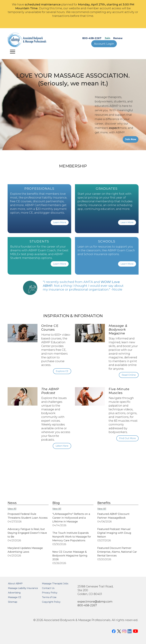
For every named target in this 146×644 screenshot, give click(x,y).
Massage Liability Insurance (23, 588)
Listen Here (62, 446)
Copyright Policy (51, 602)
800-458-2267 (92, 38)
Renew (118, 38)
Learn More (60, 222)
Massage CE (15, 597)
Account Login (104, 44)
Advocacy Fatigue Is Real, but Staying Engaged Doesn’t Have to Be (27, 533)
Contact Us (48, 588)
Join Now (131, 139)
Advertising (14, 593)
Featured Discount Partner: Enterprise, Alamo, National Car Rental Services (117, 552)
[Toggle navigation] (13, 52)
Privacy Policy (50, 593)
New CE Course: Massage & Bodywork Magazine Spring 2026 (70, 556)
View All (12, 509)
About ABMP (15, 584)
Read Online (129, 375)
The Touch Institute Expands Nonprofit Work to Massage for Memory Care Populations (72, 537)
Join (107, 38)
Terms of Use (49, 597)
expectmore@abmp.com (95, 601)
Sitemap (13, 602)
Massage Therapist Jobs (55, 584)
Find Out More (127, 438)
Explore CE (62, 371)
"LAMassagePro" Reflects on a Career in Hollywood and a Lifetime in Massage (71, 518)
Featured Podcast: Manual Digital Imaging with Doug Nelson (114, 533)
